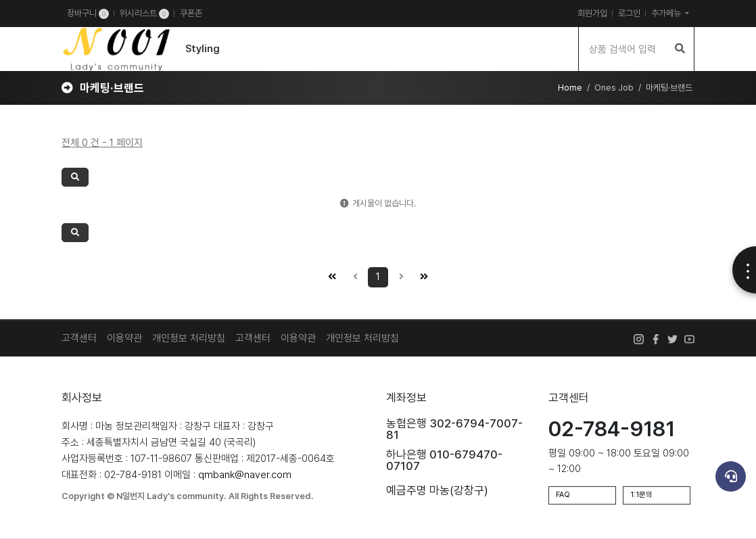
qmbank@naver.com (245, 475)
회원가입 (592, 13)
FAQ (563, 495)
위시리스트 (144, 14)
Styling (203, 49)
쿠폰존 (191, 13)
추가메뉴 (667, 13)
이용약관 (124, 338)
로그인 (629, 13)
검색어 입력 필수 (0, 27)
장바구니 (88, 14)
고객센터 (79, 338)
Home (570, 88)
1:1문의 (641, 495)
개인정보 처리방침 (189, 338)
